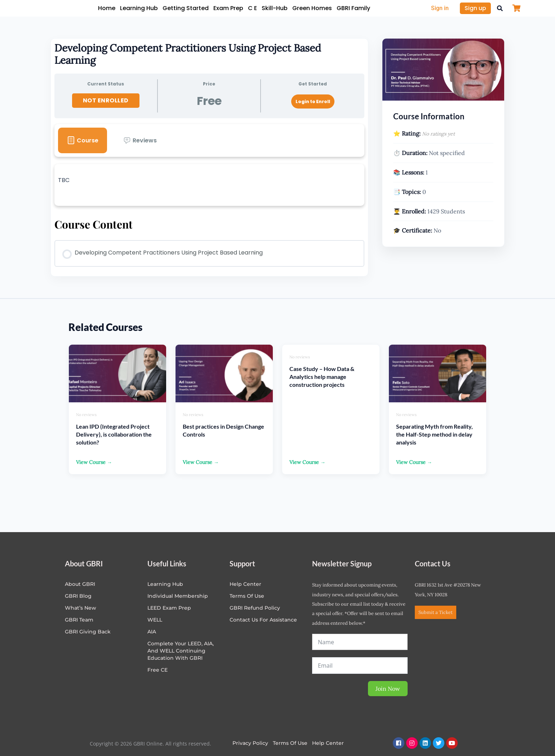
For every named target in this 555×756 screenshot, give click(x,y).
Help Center (328, 743)
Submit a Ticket (436, 612)
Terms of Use (247, 596)
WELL (155, 620)
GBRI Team (79, 620)
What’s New (81, 608)
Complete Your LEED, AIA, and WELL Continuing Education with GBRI (181, 651)
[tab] (83, 140)
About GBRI (80, 584)
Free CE (157, 670)
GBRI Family (353, 8)
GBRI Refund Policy (255, 608)
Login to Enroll (313, 101)
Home (107, 8)
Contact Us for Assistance (263, 620)
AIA (152, 632)
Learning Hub (139, 8)
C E (252, 8)
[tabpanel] (209, 185)
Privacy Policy (250, 743)
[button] (500, 8)
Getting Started (186, 8)
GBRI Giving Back (88, 632)
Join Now (388, 689)
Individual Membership (178, 596)
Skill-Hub (275, 8)
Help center (245, 584)
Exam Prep (228, 8)
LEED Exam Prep (169, 608)
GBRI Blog (78, 596)
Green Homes (312, 8)
